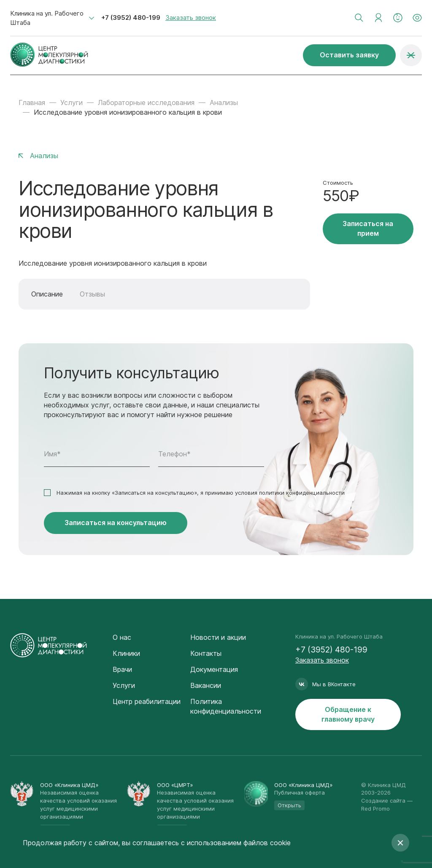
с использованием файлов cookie (236, 843)
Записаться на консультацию (116, 523)
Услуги (72, 102)
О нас (122, 637)
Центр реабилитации (147, 701)
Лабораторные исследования (146, 102)
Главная (32, 102)
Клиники (126, 653)
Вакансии (206, 685)
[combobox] (52, 18)
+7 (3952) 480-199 (131, 18)
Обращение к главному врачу (348, 714)
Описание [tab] (47, 294)
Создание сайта (383, 801)
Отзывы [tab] (92, 294)
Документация (214, 669)
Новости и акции (218, 637)
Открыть (289, 805)
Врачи (122, 669)
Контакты (206, 653)
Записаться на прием (368, 228)
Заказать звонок (191, 18)
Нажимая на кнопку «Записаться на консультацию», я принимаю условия (201, 493)
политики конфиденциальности (302, 493)
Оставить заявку (349, 55)
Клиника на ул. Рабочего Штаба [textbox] (47, 18)
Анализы (224, 102)
